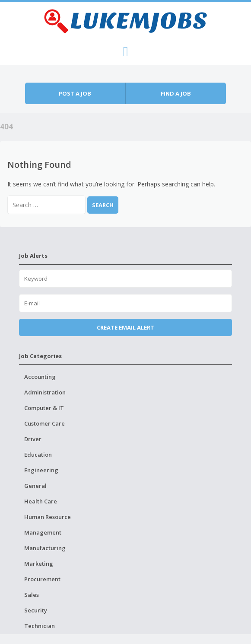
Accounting (40, 377)
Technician (40, 626)
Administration (45, 392)
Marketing (39, 564)
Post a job (75, 93)
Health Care (41, 501)
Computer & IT (44, 408)
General (35, 486)
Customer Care (44, 423)
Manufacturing (45, 548)
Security (36, 610)
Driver (33, 439)
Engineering (41, 470)
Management (43, 532)
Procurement (42, 579)
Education (38, 455)
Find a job (176, 93)
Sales (32, 595)
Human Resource (48, 517)
